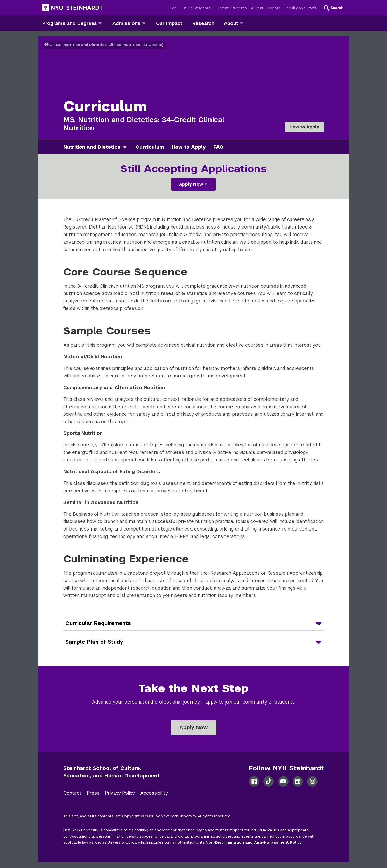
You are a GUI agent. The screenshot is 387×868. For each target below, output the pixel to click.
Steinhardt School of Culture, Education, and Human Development (111, 772)
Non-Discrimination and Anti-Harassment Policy (254, 842)
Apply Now (193, 184)
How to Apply (304, 127)
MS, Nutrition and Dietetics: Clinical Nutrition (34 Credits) (110, 45)
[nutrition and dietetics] (127, 147)
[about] (241, 23)
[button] (334, 8)
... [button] (51, 45)
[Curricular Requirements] (194, 623)
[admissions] (144, 23)
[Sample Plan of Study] (194, 642)
